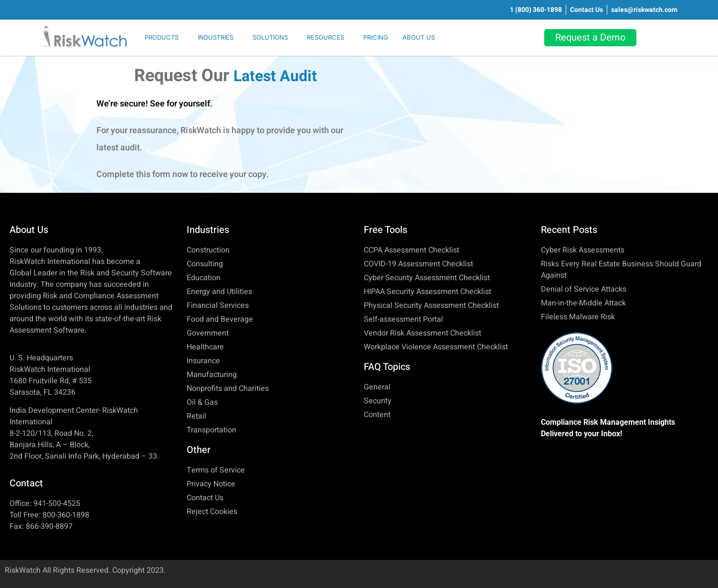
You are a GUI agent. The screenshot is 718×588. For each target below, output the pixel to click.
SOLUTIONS (270, 37)
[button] (164, 37)
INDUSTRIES (216, 37)
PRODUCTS (162, 37)
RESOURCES (326, 37)
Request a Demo (590, 37)
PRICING (376, 37)
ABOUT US (419, 37)
